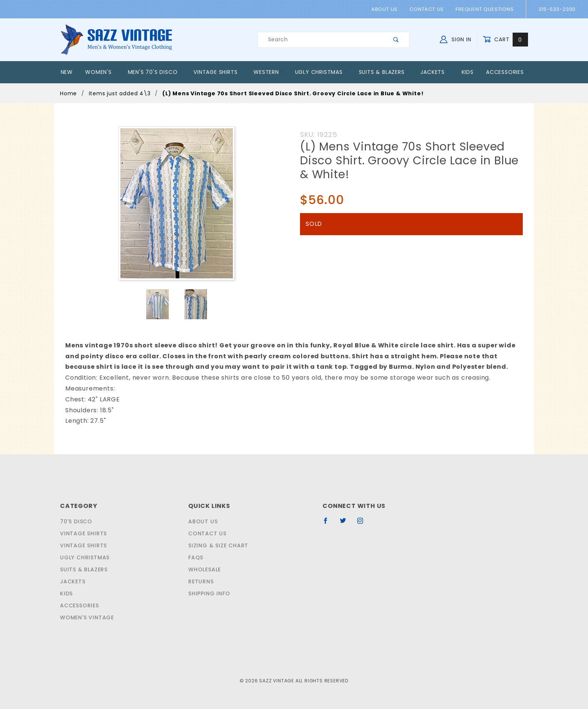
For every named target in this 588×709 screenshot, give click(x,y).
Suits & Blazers (383, 72)
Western (268, 72)
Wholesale (204, 569)
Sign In (457, 39)
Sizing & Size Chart (217, 545)
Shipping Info (208, 593)
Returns (200, 581)
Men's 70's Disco (154, 72)
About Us (388, 9)
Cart (506, 40)
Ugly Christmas (321, 72)
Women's (101, 72)
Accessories (508, 72)
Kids (468, 72)
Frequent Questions (485, 9)
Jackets (435, 72)
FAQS (195, 557)
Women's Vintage (85, 617)
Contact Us (428, 9)
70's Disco (75, 521)
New (67, 72)
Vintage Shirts (216, 72)
